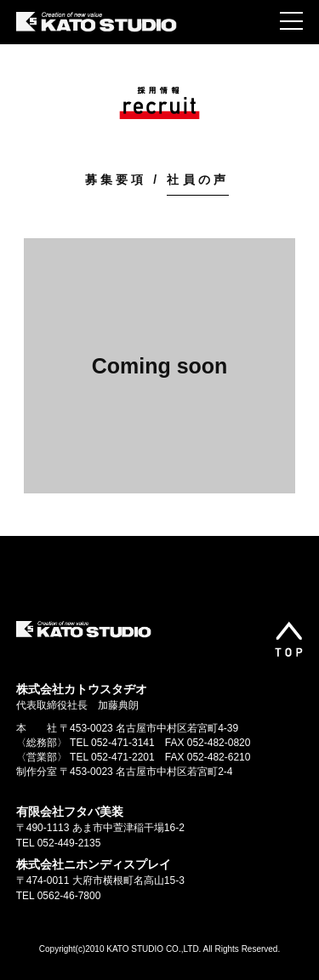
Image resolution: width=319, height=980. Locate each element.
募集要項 (116, 179)
